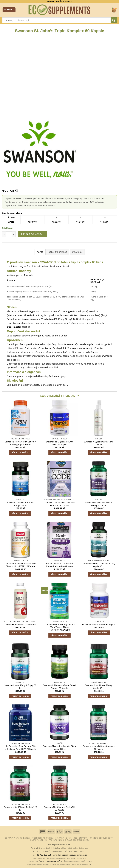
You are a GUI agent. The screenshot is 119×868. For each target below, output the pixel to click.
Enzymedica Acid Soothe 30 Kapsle (99, 625)
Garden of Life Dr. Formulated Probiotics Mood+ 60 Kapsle (60, 565)
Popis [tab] (40, 252)
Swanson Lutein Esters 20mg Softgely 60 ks (20, 504)
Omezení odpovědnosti (101, 838)
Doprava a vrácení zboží (18, 838)
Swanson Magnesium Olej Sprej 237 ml (99, 443)
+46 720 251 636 (43, 855)
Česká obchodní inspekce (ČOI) (51, 861)
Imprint (83, 838)
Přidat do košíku (33, 234)
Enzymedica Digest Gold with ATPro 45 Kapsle (60, 443)
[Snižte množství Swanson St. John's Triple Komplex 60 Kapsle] (4, 234)
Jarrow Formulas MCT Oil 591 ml (20, 625)
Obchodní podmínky (43, 838)
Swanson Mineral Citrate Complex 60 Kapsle (99, 748)
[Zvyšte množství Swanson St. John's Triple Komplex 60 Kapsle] (14, 234)
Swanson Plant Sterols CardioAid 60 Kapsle (60, 809)
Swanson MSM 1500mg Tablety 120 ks (20, 809)
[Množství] (9, 234)
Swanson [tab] (77, 252)
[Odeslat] (114, 20)
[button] (9, 10)
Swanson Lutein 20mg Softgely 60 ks (20, 687)
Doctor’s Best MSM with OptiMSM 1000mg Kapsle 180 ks (20, 443)
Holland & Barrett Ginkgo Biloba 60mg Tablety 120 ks (60, 626)
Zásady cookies (39, 840)
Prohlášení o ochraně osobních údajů (69, 840)
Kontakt (59, 838)
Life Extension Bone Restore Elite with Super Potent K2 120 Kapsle (20, 748)
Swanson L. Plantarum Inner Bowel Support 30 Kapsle (60, 687)
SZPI (74, 858)
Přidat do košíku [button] (20, 452)
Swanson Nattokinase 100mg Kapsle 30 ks (99, 687)
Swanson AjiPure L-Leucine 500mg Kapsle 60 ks (99, 565)
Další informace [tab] (58, 252)
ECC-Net (89, 861)
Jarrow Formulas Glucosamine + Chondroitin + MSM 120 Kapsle (20, 565)
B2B (75, 838)
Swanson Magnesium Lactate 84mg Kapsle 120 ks (60, 748)
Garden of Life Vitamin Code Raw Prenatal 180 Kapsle (60, 504)
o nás (69, 838)
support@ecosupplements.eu (73, 855)
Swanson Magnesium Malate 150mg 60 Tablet (99, 504)
